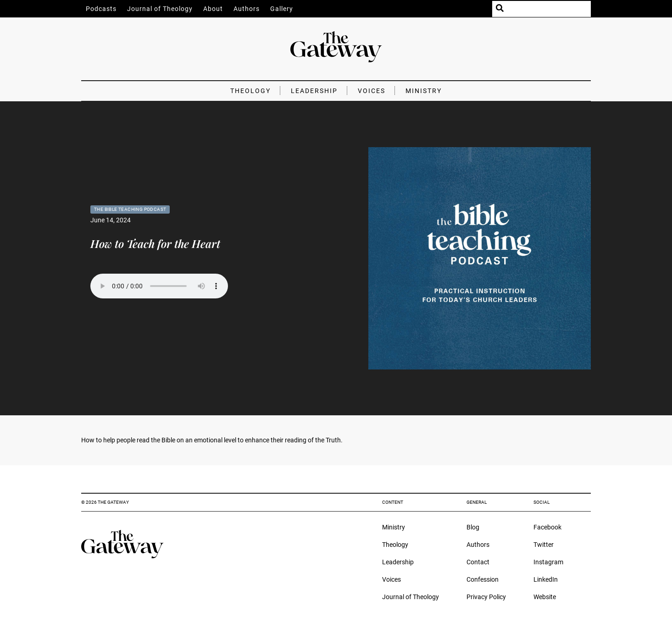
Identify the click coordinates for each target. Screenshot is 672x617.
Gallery (282, 9)
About (213, 9)
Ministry (424, 91)
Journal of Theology (160, 9)
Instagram (548, 562)
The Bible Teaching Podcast (130, 209)
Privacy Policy (486, 597)
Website (545, 597)
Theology (250, 91)
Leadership (314, 91)
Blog (473, 527)
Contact (478, 562)
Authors (247, 9)
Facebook (547, 527)
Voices (372, 91)
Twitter (544, 545)
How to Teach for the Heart (155, 243)
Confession (483, 579)
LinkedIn (546, 579)
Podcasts (101, 9)
